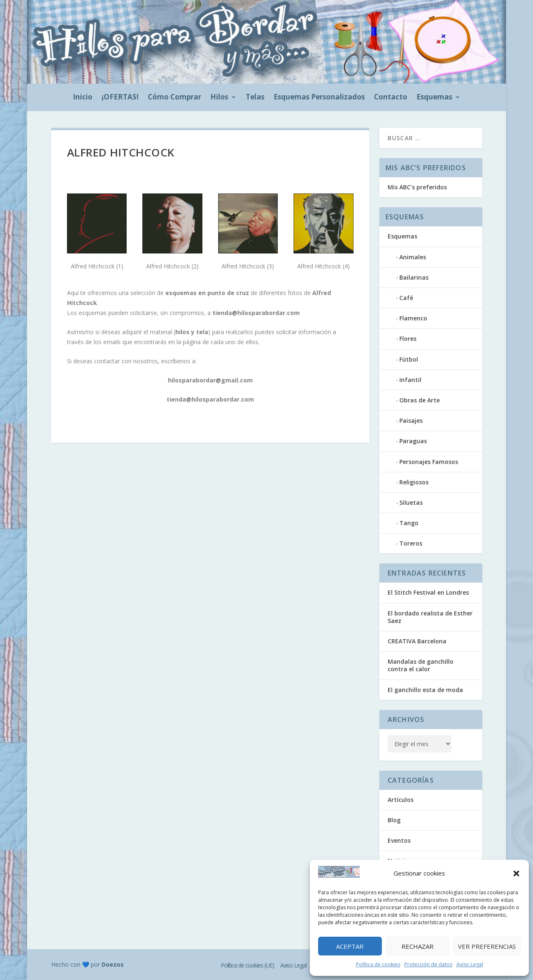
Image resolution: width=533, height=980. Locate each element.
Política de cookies (378, 964)
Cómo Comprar (174, 98)
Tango (409, 523)
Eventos (399, 840)
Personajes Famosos (429, 462)
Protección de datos (428, 964)
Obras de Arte (420, 400)
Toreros (411, 543)
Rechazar (417, 946)
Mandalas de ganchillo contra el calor (421, 665)
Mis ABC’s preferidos (417, 187)
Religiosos (414, 482)
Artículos (401, 800)
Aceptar (350, 946)
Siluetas (411, 502)
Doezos (113, 964)
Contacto (391, 98)
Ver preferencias (487, 946)
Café (406, 298)
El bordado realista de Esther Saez (430, 617)
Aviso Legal (470, 964)
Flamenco (413, 318)
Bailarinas (414, 277)
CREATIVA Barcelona (417, 641)
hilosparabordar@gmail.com (210, 380)
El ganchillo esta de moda (425, 690)
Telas (255, 98)
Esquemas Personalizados (319, 98)
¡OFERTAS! (120, 98)
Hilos (219, 98)
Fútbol (409, 359)
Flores (408, 339)
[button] (516, 873)
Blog (394, 820)
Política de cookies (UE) (247, 965)
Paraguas (413, 441)
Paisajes (411, 421)
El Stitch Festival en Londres (428, 592)
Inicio (83, 98)
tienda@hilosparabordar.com (256, 313)
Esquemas (434, 98)
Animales (413, 257)
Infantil (410, 380)
